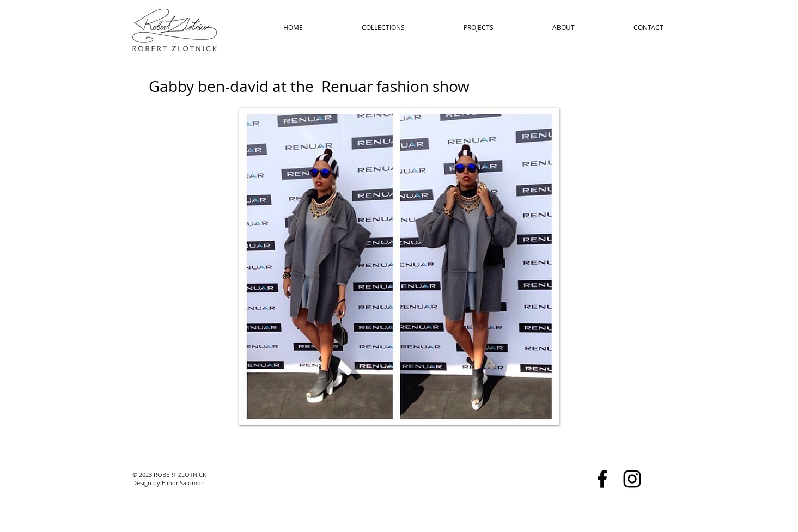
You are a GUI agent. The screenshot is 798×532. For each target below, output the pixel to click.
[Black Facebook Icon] (602, 479)
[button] (399, 267)
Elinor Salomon (184, 483)
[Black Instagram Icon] (632, 479)
